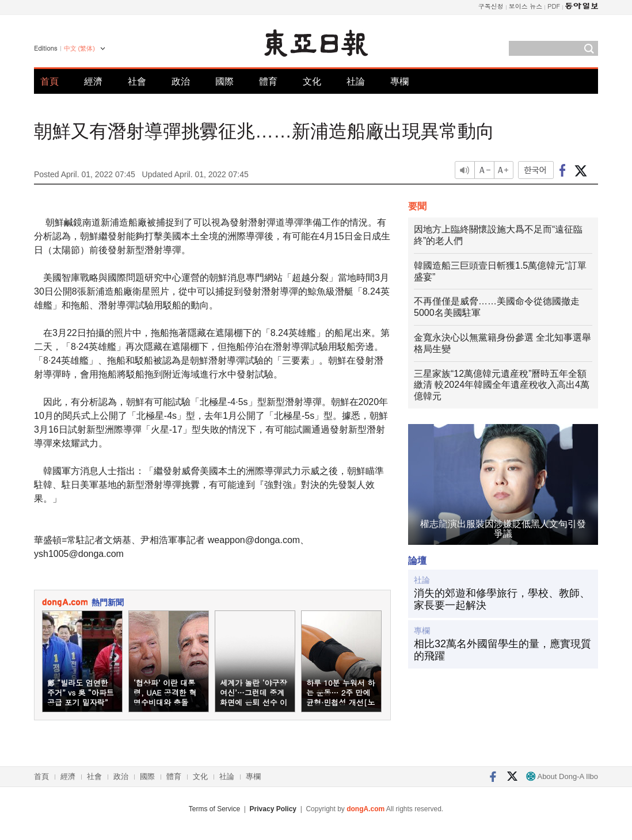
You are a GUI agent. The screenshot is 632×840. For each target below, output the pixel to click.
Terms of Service (214, 809)
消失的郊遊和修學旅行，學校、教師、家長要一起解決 (502, 600)
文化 (312, 81)
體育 (268, 81)
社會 (137, 81)
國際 (224, 81)
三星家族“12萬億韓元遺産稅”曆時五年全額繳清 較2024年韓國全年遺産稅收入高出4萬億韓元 (502, 385)
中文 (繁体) (79, 48)
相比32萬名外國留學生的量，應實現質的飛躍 (502, 650)
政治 (181, 81)
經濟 (93, 81)
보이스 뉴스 (526, 6)
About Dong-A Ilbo (562, 776)
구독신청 (491, 6)
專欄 (399, 81)
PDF (554, 6)
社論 (356, 81)
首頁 (50, 81)
